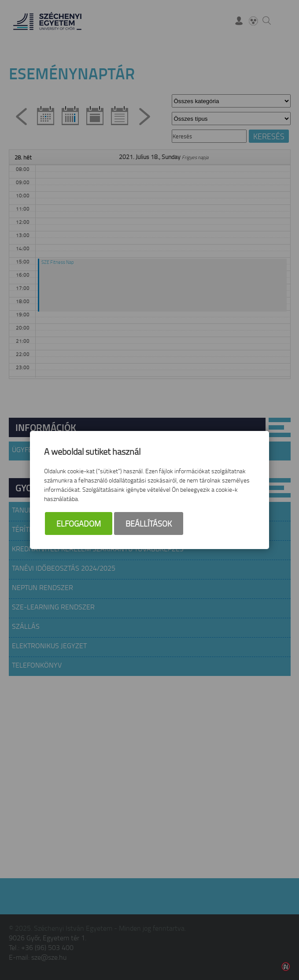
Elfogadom (79, 523)
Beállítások (149, 523)
